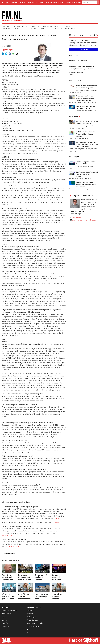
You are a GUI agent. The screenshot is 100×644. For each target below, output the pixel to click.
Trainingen (14, 2)
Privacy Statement (33, 620)
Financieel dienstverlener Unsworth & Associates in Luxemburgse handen (85, 98)
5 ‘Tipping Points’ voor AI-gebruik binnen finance (8, 596)
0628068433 (76, 218)
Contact (68, 2)
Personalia (74, 116)
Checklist (44, 2)
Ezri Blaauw (55, 522)
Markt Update (75, 81)
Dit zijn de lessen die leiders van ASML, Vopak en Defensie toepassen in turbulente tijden (59, 577)
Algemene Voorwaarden (35, 623)
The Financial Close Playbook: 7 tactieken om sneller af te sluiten (87, 174)
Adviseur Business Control (78, 61)
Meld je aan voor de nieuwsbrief (83, 35)
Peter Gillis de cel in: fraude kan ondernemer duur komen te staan (9, 577)
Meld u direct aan (7, 536)
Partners (61, 2)
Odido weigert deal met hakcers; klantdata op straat (41, 577)
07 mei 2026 (6, 572)
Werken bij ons (32, 617)
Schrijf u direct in (13, 546)
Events (7, 2)
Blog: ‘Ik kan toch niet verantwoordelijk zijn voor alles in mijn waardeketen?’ (25, 596)
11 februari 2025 (58, 591)
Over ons (30, 614)
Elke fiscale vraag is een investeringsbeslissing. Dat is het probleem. (86, 185)
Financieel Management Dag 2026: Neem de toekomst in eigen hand (25, 577)
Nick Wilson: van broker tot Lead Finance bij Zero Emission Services (87, 134)
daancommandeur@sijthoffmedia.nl (84, 220)
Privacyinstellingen (33, 626)
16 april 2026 (23, 572)
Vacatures (23, 2)
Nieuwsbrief (77, 2)
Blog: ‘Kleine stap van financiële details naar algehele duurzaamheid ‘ (59, 596)
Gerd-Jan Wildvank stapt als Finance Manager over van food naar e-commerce (87, 144)
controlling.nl (58, 518)
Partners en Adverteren (9, 611)
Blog (37, 2)
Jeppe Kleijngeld (7, 50)
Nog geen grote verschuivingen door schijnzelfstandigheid (42, 596)
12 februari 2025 (41, 591)
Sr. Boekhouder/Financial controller (82, 67)
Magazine (31, 2)
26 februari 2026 (41, 572)
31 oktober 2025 (58, 572)
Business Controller (76, 73)
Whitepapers (53, 2)
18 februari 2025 (7, 591)
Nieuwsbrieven (7, 614)
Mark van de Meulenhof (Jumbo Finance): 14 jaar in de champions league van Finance (87, 124)
